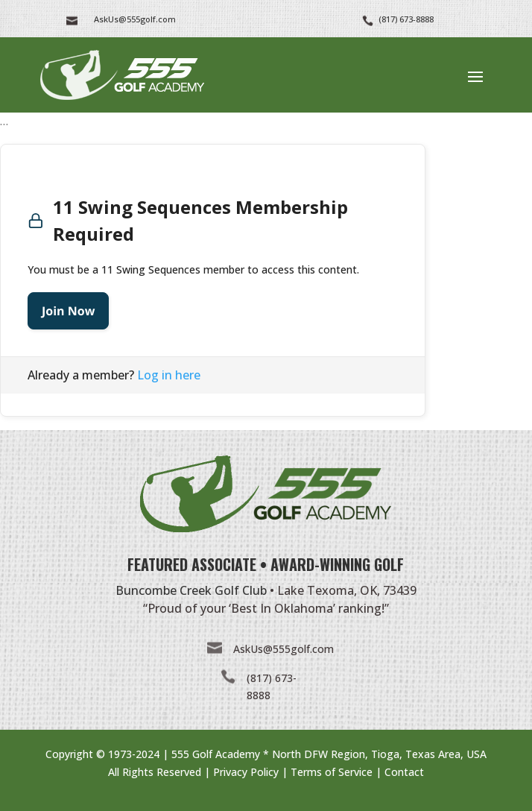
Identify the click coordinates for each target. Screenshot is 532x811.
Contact (404, 772)
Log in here (169, 375)
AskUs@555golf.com (284, 649)
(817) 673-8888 (406, 19)
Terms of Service (332, 772)
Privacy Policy (246, 772)
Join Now (68, 311)
